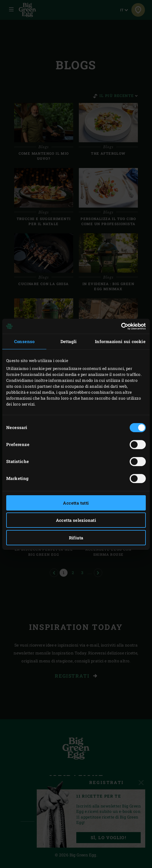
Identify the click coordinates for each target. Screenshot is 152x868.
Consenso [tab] (24, 341)
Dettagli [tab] (69, 341)
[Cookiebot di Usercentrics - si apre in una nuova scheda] (121, 326)
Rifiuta (76, 538)
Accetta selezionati (76, 520)
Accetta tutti (76, 503)
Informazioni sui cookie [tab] (120, 341)
